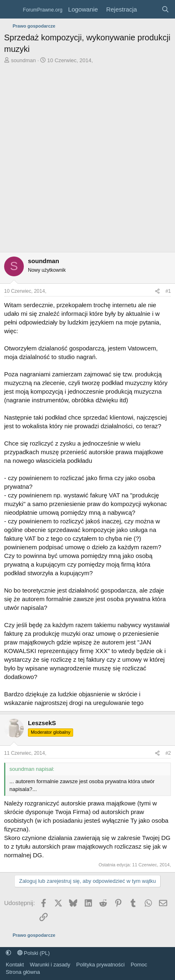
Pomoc (139, 965)
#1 (168, 291)
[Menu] (11, 9)
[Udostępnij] (157, 291)
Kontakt (15, 965)
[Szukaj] (165, 9)
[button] (8, 953)
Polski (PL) (33, 953)
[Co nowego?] (149, 9)
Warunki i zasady (50, 965)
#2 (168, 753)
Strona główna (23, 972)
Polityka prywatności (101, 965)
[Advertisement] (87, 160)
